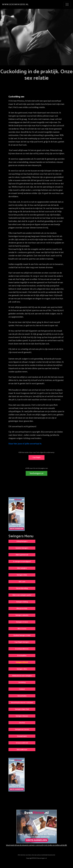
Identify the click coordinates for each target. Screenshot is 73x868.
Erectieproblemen (22, 649)
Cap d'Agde (36, 457)
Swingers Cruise (22, 622)
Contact (22, 689)
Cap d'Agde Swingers (22, 642)
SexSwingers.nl (36, 473)
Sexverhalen (22, 696)
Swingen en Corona (22, 729)
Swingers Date (22, 575)
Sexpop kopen (22, 736)
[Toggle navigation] (67, 4)
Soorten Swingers (22, 548)
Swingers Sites (22, 669)
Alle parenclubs (22, 608)
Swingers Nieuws (22, 716)
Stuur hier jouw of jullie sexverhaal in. (25, 443)
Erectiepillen (22, 655)
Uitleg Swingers (22, 541)
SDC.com (22, 582)
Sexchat (22, 723)
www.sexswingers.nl (15, 4)
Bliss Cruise (22, 629)
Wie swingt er (22, 568)
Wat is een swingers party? (22, 595)
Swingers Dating (22, 602)
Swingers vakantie (22, 615)
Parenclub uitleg (22, 588)
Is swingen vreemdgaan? (22, 561)
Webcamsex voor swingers (22, 676)
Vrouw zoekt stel (22, 743)
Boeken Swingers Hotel (22, 635)
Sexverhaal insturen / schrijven (22, 702)
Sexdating (22, 682)
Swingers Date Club (22, 709)
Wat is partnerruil (22, 555)
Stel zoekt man (22, 749)
